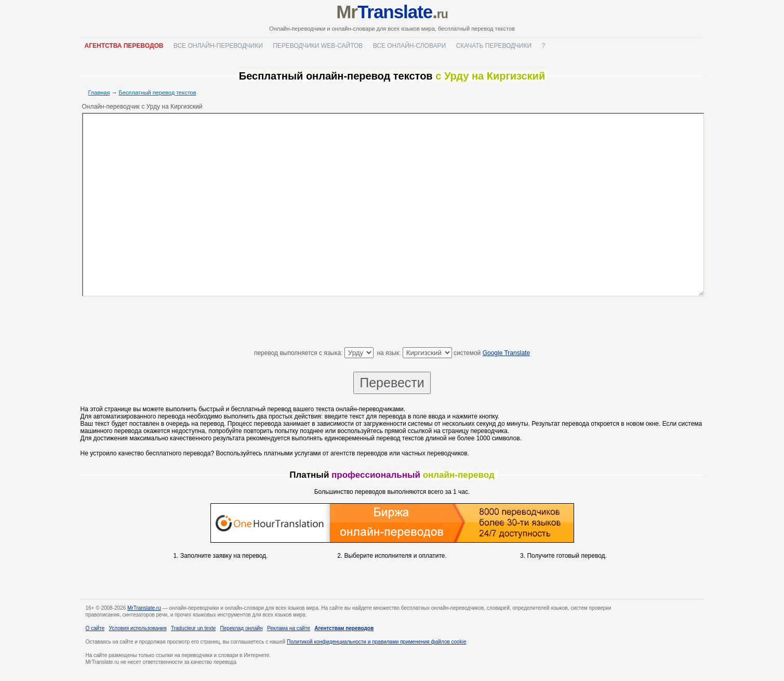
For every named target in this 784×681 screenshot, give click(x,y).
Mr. (392, 12)
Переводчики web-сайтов (318, 46)
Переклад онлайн (242, 628)
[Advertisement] (392, 324)
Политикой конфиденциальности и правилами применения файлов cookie (376, 642)
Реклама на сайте (289, 628)
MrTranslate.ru (144, 608)
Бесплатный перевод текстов (158, 93)
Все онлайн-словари (410, 46)
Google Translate (506, 353)
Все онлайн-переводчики (218, 46)
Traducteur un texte (193, 628)
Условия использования (138, 628)
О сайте (95, 628)
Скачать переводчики (494, 46)
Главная (99, 93)
